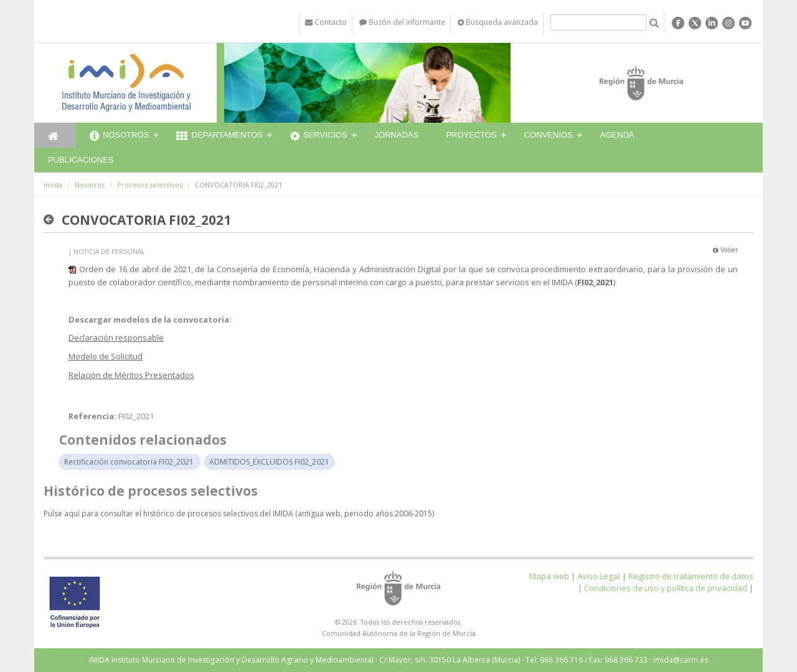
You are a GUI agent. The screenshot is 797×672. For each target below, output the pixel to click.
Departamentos (219, 136)
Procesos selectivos (150, 185)
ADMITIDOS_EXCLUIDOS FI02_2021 (269, 462)
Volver (725, 250)
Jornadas (397, 135)
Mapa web (549, 576)
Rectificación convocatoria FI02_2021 (129, 462)
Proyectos (471, 135)
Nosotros (119, 136)
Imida (53, 185)
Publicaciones (81, 160)
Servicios (319, 136)
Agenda (617, 135)
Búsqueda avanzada (498, 22)
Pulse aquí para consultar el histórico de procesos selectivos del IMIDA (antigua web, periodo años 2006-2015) (239, 513)
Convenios (549, 135)
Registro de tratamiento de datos (691, 576)
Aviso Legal (599, 576)
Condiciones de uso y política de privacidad (666, 588)
